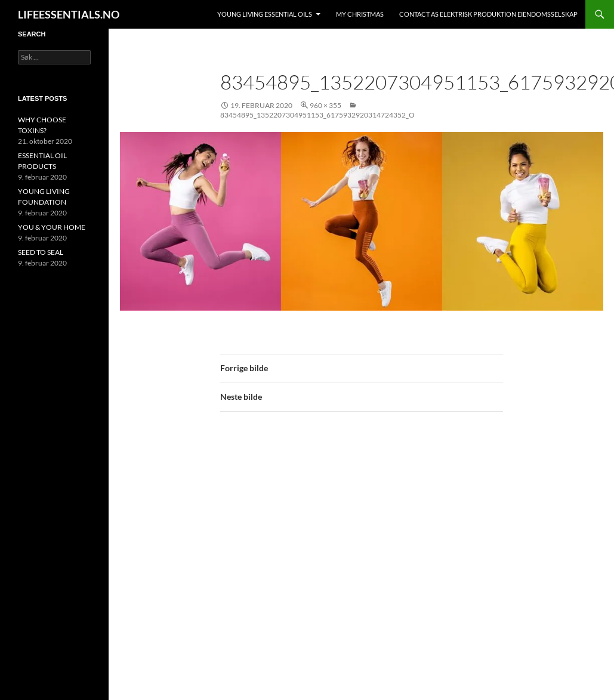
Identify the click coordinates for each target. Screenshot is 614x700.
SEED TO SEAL (41, 252)
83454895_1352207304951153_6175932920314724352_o (317, 115)
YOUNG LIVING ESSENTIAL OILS (265, 14)
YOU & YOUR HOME (52, 227)
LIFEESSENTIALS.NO (69, 14)
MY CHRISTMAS (360, 14)
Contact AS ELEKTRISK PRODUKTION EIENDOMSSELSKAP (488, 14)
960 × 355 (325, 105)
